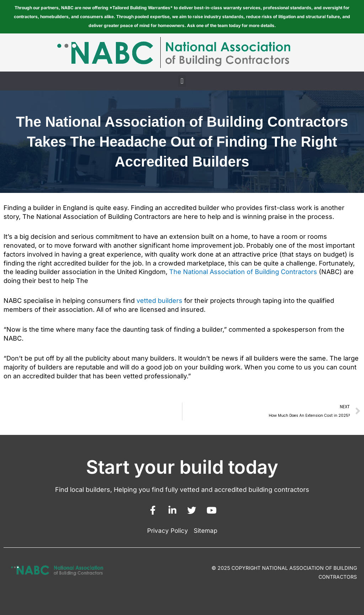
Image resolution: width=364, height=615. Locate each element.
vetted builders (159, 301)
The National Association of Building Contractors (243, 272)
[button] (182, 81)
